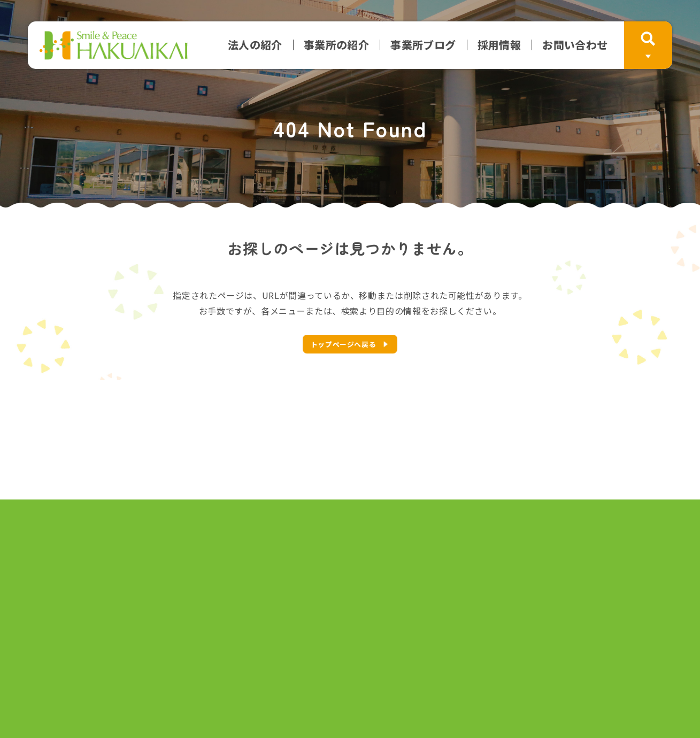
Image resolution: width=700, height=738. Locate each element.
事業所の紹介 (336, 45)
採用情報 (499, 45)
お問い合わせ (575, 45)
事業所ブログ (423, 45)
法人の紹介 (255, 45)
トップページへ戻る (344, 344)
